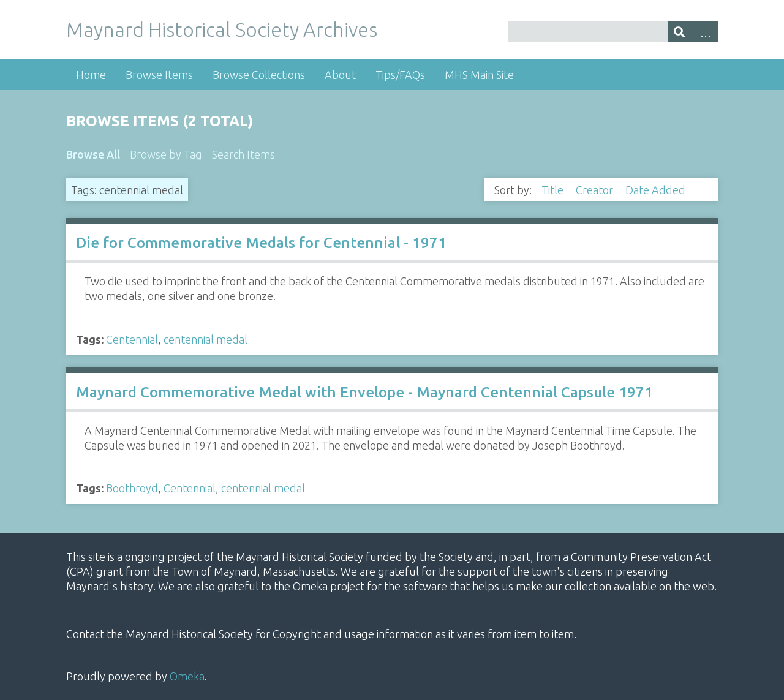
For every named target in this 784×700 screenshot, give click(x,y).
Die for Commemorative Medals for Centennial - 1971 (261, 243)
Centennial (132, 339)
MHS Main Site (479, 75)
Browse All (93, 154)
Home (91, 75)
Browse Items (159, 75)
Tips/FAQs (400, 75)
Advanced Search (705, 32)
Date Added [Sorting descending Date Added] (657, 190)
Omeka (187, 676)
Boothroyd (132, 488)
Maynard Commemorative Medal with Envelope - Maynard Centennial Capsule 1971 (364, 392)
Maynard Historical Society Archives (222, 29)
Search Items (243, 154)
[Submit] (681, 32)
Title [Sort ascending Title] (554, 190)
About (340, 75)
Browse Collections (259, 75)
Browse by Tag (166, 154)
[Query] (612, 32)
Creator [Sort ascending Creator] (596, 190)
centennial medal (205, 339)
